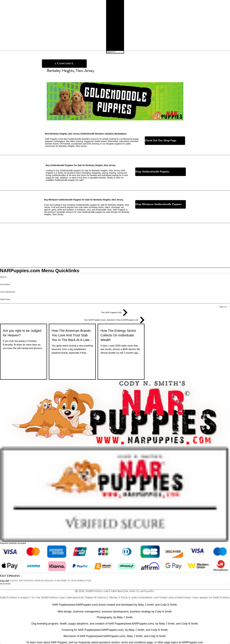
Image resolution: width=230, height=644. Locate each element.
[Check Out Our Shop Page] (165, 141)
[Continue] (64, 64)
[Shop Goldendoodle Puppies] (161, 172)
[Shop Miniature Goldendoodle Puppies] (161, 204)
